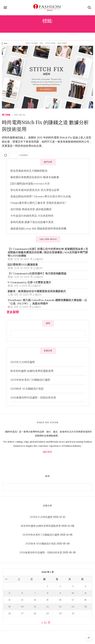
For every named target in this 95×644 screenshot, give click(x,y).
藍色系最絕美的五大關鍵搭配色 (29, 171)
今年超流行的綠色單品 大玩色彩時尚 (32, 216)
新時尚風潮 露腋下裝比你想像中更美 (32, 222)
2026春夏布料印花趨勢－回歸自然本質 (33, 398)
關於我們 (47, 452)
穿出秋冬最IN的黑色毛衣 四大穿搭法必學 (35, 190)
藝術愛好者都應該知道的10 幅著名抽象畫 (35, 177)
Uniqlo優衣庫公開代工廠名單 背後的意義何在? (38, 203)
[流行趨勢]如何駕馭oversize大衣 (30, 184)
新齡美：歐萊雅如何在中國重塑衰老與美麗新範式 (37, 291)
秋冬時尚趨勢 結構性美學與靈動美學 (32, 371)
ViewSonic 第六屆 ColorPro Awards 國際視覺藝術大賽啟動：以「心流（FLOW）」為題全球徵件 (47, 302)
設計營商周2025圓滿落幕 (23, 265)
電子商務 (6, 115)
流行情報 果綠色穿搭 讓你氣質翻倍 (31, 209)
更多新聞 (13, 312)
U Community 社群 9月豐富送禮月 (29, 282)
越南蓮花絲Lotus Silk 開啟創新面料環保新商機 (38, 229)
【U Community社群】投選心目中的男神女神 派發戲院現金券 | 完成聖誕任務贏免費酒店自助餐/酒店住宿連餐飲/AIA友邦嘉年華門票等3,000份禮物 (48, 252)
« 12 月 (46, 622)
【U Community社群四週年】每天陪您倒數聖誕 (37, 273)
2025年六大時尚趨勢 (23, 362)
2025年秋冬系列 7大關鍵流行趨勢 (30, 380)
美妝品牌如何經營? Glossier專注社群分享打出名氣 (41, 196)
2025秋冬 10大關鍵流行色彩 (27, 389)
